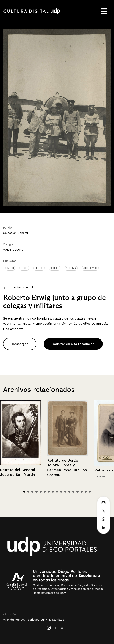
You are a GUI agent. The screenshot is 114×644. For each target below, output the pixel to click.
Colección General (16, 233)
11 (65, 492)
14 (78, 492)
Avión (10, 268)
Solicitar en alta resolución (73, 344)
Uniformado (90, 268)
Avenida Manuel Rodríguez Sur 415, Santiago (34, 619)
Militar (71, 268)
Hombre (55, 268)
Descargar (20, 344)
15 (82, 492)
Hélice (39, 268)
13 (73, 492)
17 (90, 492)
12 (69, 492)
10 (61, 492)
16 (86, 492)
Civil (24, 268)
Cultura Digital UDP (32, 13)
